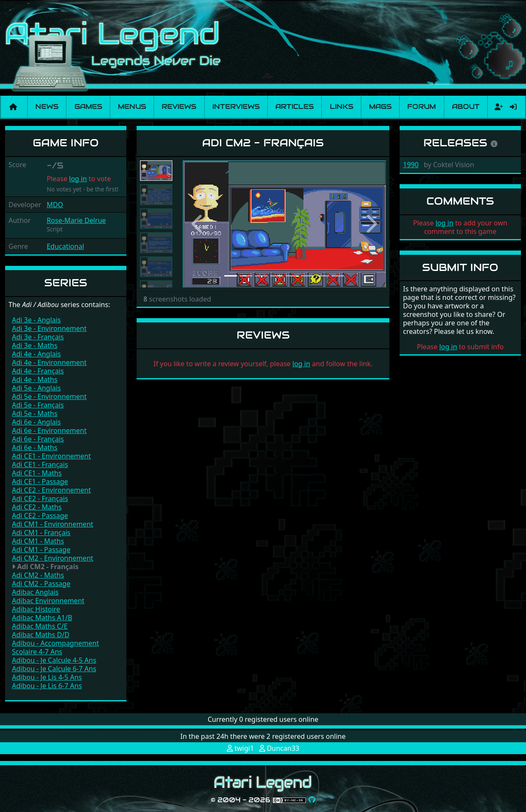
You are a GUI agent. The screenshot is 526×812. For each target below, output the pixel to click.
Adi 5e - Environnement (49, 396)
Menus (132, 107)
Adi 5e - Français (38, 405)
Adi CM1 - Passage (41, 550)
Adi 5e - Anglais (36, 388)
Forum (422, 107)
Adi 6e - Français (38, 439)
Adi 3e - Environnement (49, 328)
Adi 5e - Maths (35, 413)
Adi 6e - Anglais (36, 422)
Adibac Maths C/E (40, 626)
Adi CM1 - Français (41, 533)
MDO (55, 205)
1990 (411, 165)
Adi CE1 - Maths (37, 473)
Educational (66, 246)
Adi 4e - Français (38, 371)
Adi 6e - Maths (35, 447)
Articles (294, 107)
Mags (380, 107)
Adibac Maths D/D (41, 635)
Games (88, 107)
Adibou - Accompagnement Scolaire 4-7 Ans (56, 647)
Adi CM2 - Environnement (53, 558)
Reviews (179, 107)
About (466, 107)
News (47, 107)
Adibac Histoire (36, 609)
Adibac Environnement (48, 601)
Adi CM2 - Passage (41, 584)
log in (78, 179)
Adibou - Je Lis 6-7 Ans (47, 686)
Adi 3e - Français (38, 337)
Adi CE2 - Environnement (51, 490)
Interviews (236, 107)
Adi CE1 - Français (40, 464)
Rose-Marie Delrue (76, 220)
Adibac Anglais (35, 592)
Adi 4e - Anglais (36, 354)
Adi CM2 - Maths (38, 575)
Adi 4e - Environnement (49, 362)
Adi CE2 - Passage (40, 516)
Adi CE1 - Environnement (51, 456)
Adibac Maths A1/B (42, 618)
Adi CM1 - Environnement (53, 524)
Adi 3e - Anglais (36, 320)
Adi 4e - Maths (35, 379)
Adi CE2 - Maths (37, 507)
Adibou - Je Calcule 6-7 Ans (54, 669)
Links (342, 107)
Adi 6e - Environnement (49, 430)
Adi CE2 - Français (40, 499)
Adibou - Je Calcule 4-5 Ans (54, 660)
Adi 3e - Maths (35, 345)
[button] (198, 224)
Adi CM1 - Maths (38, 541)
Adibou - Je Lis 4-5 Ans (47, 677)
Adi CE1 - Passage (40, 482)
